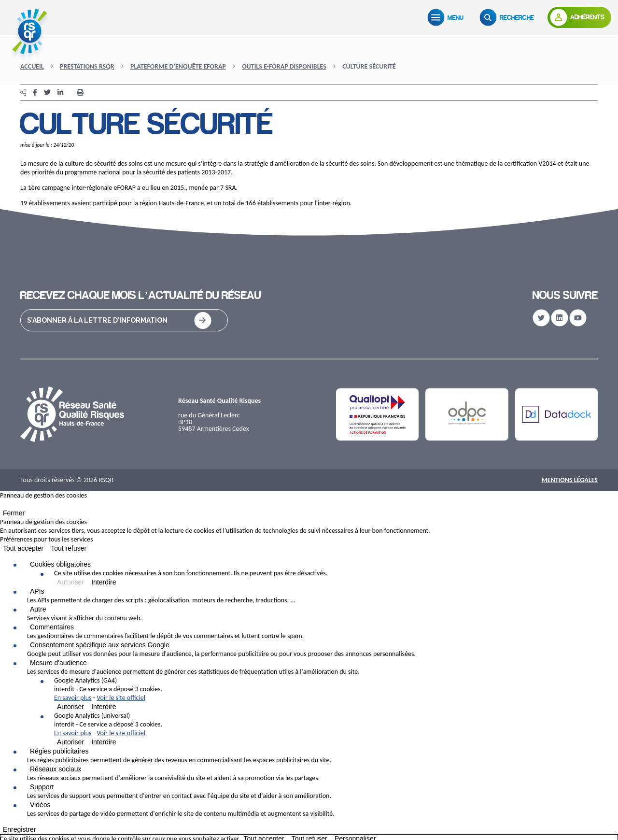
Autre (38, 609)
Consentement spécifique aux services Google (100, 645)
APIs (37, 591)
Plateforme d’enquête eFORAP (178, 66)
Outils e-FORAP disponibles (284, 66)
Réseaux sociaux (56, 769)
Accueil (32, 66)
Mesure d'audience (58, 663)
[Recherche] (509, 17)
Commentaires (52, 627)
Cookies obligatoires (60, 564)
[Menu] (448, 17)
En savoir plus (73, 698)
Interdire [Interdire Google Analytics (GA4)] (104, 707)
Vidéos (40, 805)
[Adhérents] (579, 17)
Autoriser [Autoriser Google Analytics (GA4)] (70, 707)
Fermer (14, 513)
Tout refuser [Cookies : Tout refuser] (69, 548)
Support (42, 787)
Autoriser (70, 582)
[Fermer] (3, 506)
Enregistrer (19, 829)
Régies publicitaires (59, 751)
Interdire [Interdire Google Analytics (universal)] (104, 742)
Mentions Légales (569, 480)
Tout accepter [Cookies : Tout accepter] (23, 548)
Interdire (104, 582)
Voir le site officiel (121, 698)
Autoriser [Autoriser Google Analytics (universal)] (70, 742)
